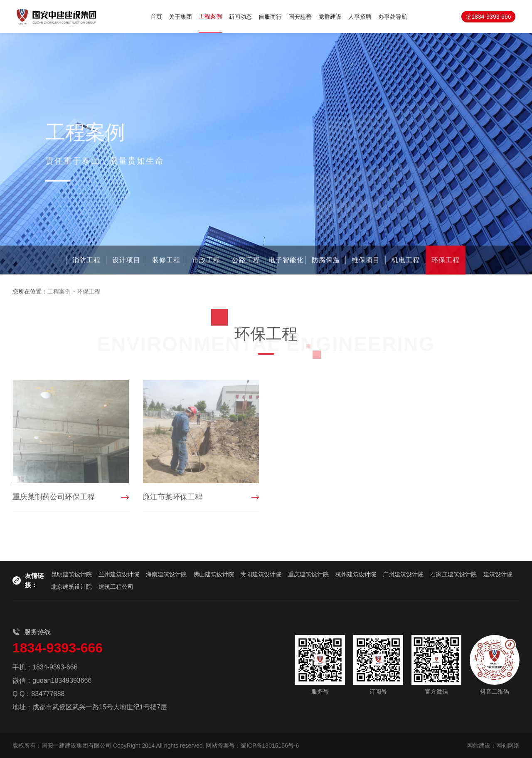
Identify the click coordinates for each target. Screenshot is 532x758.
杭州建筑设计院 (356, 574)
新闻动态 (240, 17)
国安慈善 (300, 17)
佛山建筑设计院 (214, 574)
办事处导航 (393, 17)
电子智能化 (286, 262)
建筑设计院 (498, 574)
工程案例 (210, 16)
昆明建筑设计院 (71, 574)
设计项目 (126, 262)
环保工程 (446, 262)
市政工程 (206, 262)
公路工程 (246, 262)
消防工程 (86, 262)
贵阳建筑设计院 (261, 574)
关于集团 (180, 17)
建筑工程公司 (116, 587)
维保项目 (366, 262)
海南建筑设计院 (166, 574)
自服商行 (270, 17)
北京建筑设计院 (71, 587)
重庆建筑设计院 (308, 574)
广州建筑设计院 (403, 574)
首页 (156, 17)
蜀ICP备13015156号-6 (270, 746)
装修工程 (166, 262)
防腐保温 (326, 262)
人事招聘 (360, 17)
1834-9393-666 (491, 17)
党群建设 (330, 17)
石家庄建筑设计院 (453, 574)
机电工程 (406, 262)
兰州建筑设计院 (119, 574)
